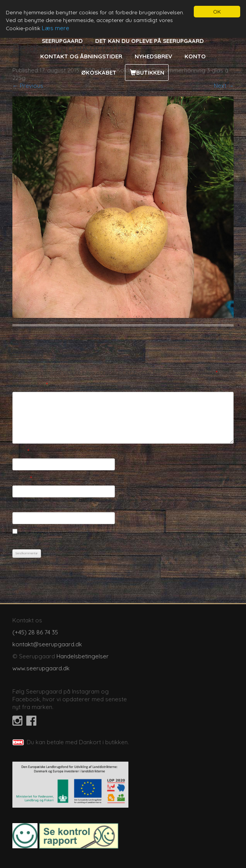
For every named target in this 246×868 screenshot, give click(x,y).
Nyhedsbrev (153, 56)
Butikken (150, 73)
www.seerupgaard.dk (41, 668)
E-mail (22, 478)
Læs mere (56, 28)
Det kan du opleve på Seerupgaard (149, 41)
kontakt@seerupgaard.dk (47, 644)
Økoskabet (99, 73)
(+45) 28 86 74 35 (35, 632)
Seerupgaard (62, 41)
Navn (21, 451)
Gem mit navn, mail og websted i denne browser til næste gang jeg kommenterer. (122, 541)
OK (217, 11)
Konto (195, 56)
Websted (25, 505)
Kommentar (30, 385)
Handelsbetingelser (83, 656)
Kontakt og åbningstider (81, 56)
